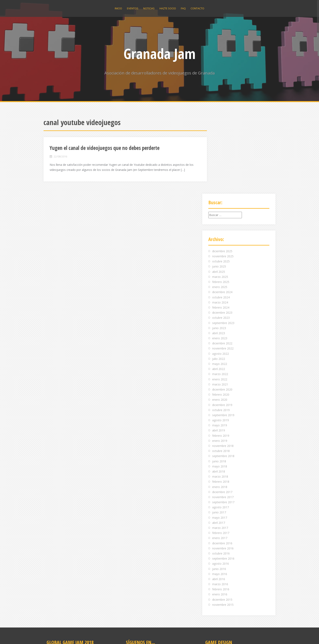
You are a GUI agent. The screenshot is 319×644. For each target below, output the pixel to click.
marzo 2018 (220, 401)
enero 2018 (220, 412)
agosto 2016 (221, 488)
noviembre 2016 (223, 473)
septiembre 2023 (223, 248)
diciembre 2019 (222, 330)
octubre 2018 (221, 376)
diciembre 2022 (222, 268)
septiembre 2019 (223, 340)
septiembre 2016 (223, 483)
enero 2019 (220, 365)
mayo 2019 (220, 350)
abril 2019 (219, 355)
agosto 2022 (221, 278)
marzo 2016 (220, 509)
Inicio (118, 8)
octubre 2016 (221, 478)
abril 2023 (219, 258)
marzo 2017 (220, 452)
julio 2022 (219, 283)
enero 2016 (220, 519)
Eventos (133, 8)
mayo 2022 (220, 289)
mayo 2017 (220, 442)
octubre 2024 (221, 222)
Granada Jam (159, 53)
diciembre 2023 (222, 237)
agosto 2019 (221, 345)
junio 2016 (219, 494)
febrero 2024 (221, 232)
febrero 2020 (221, 319)
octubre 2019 (221, 335)
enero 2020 (220, 324)
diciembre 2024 (222, 217)
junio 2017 (219, 437)
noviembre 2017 (223, 422)
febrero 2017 (221, 458)
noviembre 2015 (223, 529)
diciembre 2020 (222, 314)
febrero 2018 (221, 406)
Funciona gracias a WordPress (63, 635)
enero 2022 (220, 304)
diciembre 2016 (222, 468)
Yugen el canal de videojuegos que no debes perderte (105, 148)
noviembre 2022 (223, 273)
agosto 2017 (221, 432)
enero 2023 (220, 263)
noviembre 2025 (223, 181)
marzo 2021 (220, 309)
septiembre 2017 (223, 427)
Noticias (149, 8)
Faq (183, 8)
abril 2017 (219, 447)
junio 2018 (219, 386)
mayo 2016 (220, 499)
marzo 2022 (220, 299)
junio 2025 (219, 191)
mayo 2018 (220, 391)
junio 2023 (219, 253)
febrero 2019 (221, 360)
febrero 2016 (221, 514)
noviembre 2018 (223, 371)
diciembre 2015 (222, 524)
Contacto (197, 8)
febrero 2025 (221, 207)
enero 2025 (220, 212)
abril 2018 (219, 396)
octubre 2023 (221, 242)
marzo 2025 (220, 201)
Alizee (100, 635)
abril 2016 (219, 504)
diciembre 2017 (222, 417)
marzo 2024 (220, 227)
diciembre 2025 (222, 176)
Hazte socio (168, 8)
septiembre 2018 (223, 381)
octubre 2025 (221, 186)
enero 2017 (220, 463)
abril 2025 (219, 196)
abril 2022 (219, 294)
